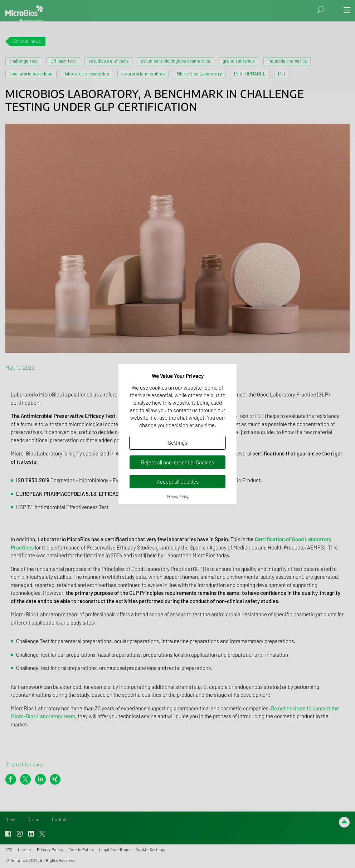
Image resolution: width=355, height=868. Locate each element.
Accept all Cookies (178, 482)
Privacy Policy (178, 497)
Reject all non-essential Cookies (177, 462)
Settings (177, 443)
